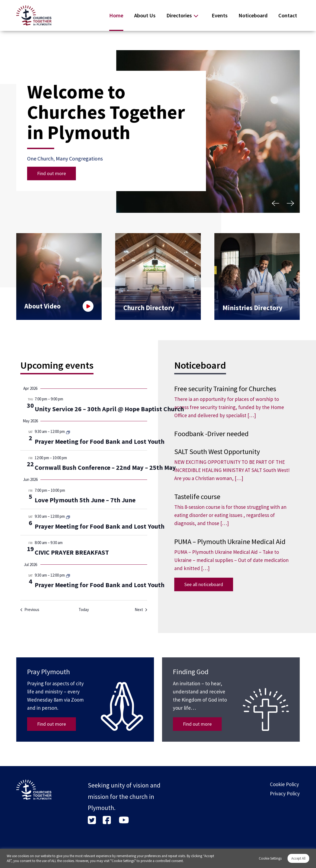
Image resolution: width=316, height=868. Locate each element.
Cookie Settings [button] (270, 858)
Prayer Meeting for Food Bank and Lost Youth (100, 441)
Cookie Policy (284, 784)
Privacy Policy (285, 793)
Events (220, 15)
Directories (179, 15)
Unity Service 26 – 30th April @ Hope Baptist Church (109, 409)
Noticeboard (253, 15)
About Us (145, 15)
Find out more (51, 173)
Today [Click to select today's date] (84, 610)
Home (116, 15)
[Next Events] (141, 610)
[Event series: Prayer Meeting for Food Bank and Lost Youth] (68, 432)
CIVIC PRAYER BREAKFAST (72, 552)
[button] (275, 203)
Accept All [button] (298, 858)
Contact (288, 15)
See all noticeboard (204, 584)
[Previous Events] (30, 610)
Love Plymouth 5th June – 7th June (85, 500)
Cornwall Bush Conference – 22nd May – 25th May (105, 467)
